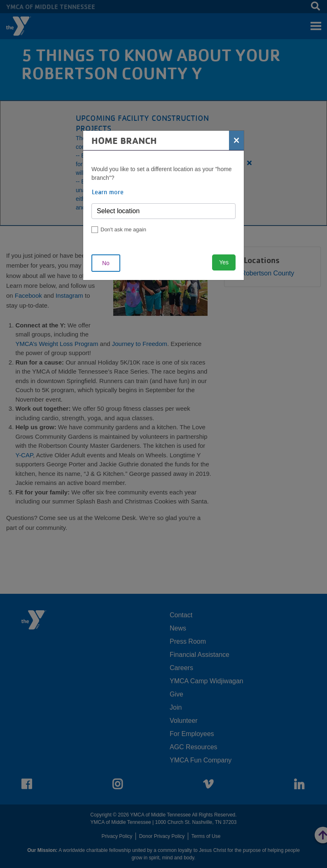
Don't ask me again (123, 229)
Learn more (108, 192)
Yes (224, 262)
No (106, 263)
